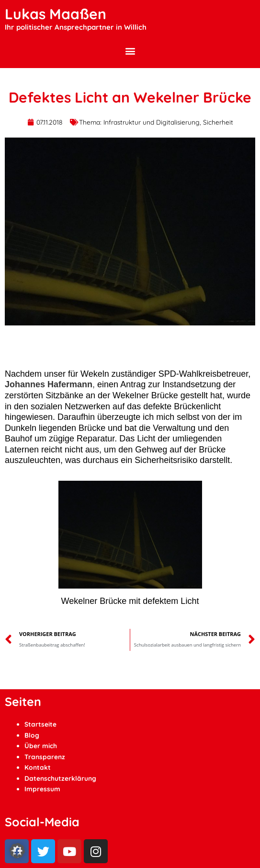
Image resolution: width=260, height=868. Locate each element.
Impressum (42, 789)
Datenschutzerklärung (60, 778)
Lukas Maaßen (56, 14)
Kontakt (38, 767)
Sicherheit (218, 122)
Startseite (40, 724)
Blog (32, 735)
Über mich (41, 746)
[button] (130, 51)
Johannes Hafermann (49, 384)
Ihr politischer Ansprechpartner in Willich (76, 27)
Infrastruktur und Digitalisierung (152, 122)
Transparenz (45, 757)
